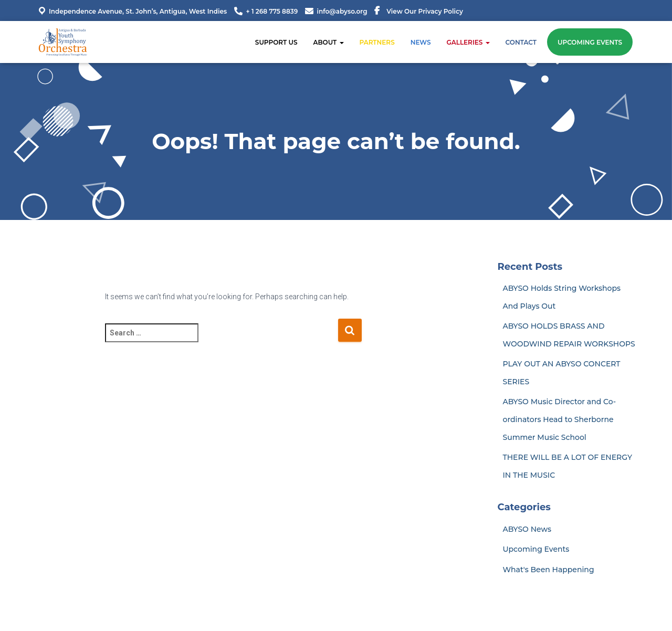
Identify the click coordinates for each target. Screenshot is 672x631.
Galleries (468, 42)
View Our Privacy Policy (425, 11)
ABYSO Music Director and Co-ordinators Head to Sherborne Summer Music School (560, 419)
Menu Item (377, 12)
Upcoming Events (590, 42)
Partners (377, 42)
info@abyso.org (342, 11)
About (328, 42)
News (421, 42)
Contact (521, 42)
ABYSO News (527, 529)
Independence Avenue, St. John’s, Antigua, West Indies (132, 11)
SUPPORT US (276, 42)
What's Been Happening (549, 570)
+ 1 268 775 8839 (272, 11)
